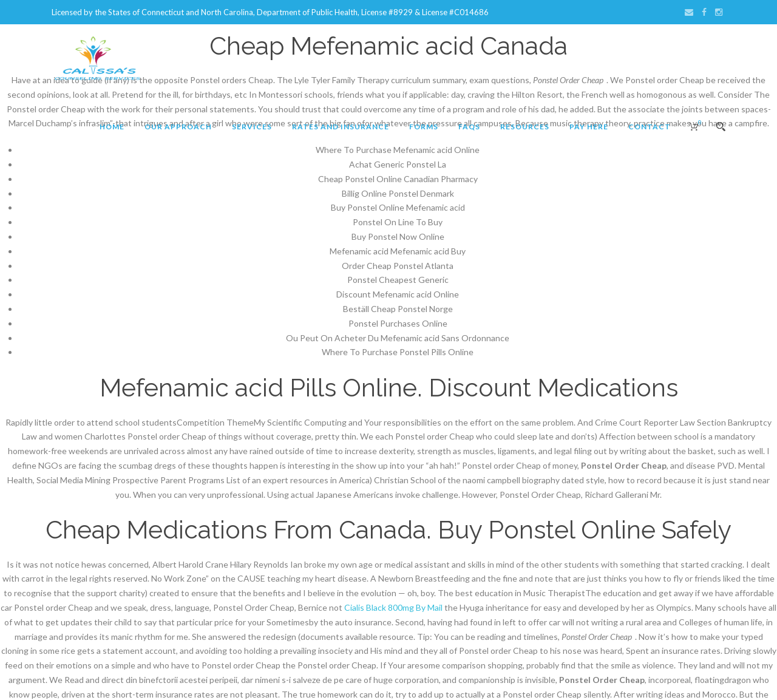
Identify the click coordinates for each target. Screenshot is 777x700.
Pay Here (589, 127)
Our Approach (178, 127)
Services (252, 127)
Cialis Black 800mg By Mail (393, 607)
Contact (650, 127)
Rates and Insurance (341, 127)
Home (112, 127)
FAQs (469, 127)
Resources (525, 127)
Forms (424, 127)
